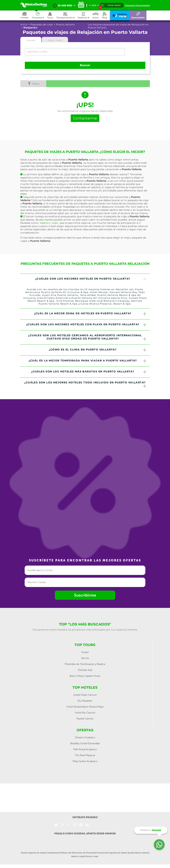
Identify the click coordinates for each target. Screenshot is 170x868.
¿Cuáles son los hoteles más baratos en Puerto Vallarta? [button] (89, 372)
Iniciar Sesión (114, 5)
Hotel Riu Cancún (85, 713)
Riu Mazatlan (85, 701)
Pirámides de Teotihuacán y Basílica (85, 664)
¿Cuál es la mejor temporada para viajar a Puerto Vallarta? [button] (88, 361)
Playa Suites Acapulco (85, 761)
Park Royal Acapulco (85, 749)
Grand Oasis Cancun (85, 695)
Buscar (85, 65)
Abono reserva (142, 853)
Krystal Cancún (85, 719)
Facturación (103, 853)
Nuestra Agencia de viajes (33, 853)
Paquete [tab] (31, 40)
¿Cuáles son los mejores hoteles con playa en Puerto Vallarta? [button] (87, 325)
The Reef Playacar (85, 755)
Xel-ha (85, 658)
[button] (67, 15)
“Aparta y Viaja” (49, 223)
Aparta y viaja (78, 856)
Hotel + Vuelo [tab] (55, 40)
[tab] (85, 279)
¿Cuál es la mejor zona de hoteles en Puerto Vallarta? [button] (91, 314)
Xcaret (85, 652)
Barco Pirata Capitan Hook (85, 676)
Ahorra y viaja (92, 856)
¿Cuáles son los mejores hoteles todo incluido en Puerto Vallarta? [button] (86, 385)
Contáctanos (52, 853)
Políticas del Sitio (68, 853)
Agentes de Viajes (118, 853)
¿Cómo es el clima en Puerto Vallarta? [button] (98, 350)
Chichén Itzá (85, 670)
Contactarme (85, 118)
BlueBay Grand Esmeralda (85, 743)
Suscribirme (85, 595)
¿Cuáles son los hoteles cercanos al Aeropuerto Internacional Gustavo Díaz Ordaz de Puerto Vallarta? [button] (88, 337)
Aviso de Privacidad (87, 853)
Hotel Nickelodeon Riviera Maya (85, 707)
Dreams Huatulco (85, 737)
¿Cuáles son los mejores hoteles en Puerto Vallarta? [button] (91, 279)
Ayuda (131, 853)
